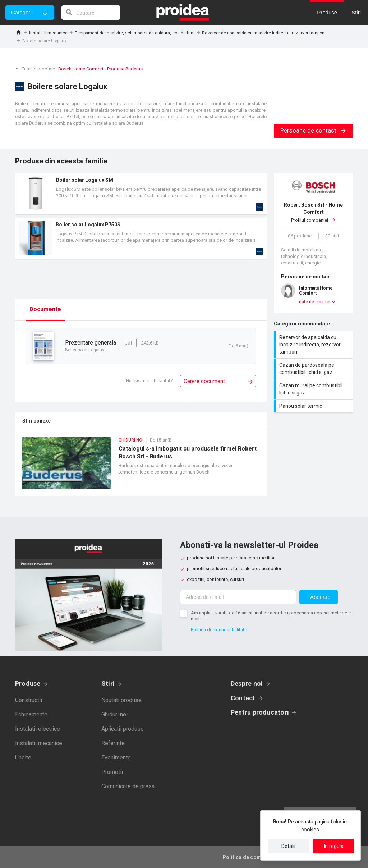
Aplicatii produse (123, 729)
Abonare (320, 597)
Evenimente (116, 758)
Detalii (288, 846)
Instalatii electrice (38, 729)
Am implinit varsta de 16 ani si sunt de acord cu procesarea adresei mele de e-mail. (272, 616)
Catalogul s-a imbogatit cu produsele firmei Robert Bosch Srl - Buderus (141, 467)
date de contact (315, 302)
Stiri (108, 684)
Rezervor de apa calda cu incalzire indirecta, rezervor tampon (263, 33)
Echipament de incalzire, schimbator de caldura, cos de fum (135, 33)
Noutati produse (121, 700)
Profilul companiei (313, 212)
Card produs (141, 194)
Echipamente (31, 714)
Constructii (29, 700)
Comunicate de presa (128, 786)
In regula (333, 846)
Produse (28, 684)
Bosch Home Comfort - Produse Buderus (100, 69)
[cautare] (91, 13)
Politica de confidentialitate (219, 630)
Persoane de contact (314, 130)
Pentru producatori (260, 712)
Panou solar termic (314, 406)
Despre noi (247, 684)
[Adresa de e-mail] (238, 597)
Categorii (22, 12)
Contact (243, 698)
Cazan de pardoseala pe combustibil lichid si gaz (314, 369)
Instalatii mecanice (48, 33)
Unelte (23, 758)
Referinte (113, 743)
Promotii (112, 772)
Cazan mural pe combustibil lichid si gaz (314, 389)
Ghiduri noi (114, 714)
